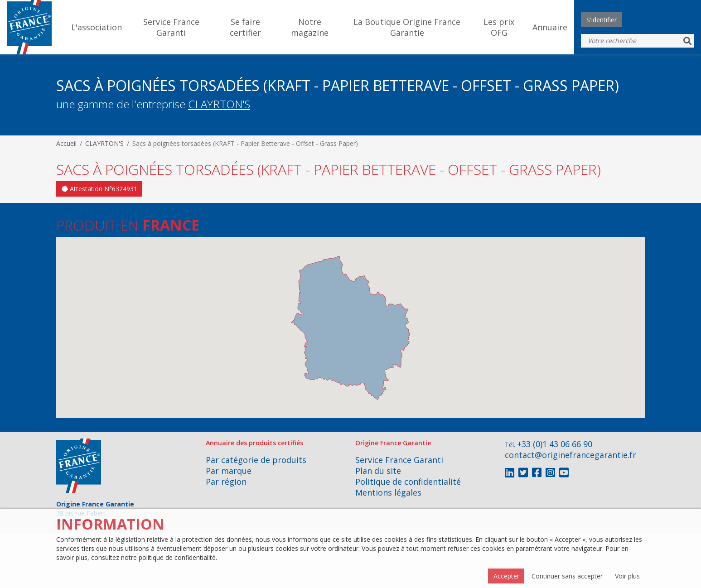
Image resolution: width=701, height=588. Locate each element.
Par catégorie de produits (256, 460)
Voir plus (627, 576)
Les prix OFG (499, 27)
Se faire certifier (245, 27)
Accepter (506, 576)
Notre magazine (310, 27)
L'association (97, 27)
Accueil (66, 143)
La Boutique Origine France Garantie (407, 27)
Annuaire (550, 27)
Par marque (229, 471)
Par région (226, 482)
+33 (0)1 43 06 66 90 (555, 444)
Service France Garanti (171, 27)
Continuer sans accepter (567, 576)
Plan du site (378, 471)
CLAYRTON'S (219, 104)
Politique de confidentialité (408, 482)
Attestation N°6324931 (99, 189)
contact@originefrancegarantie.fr (570, 455)
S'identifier (602, 20)
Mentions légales (388, 492)
